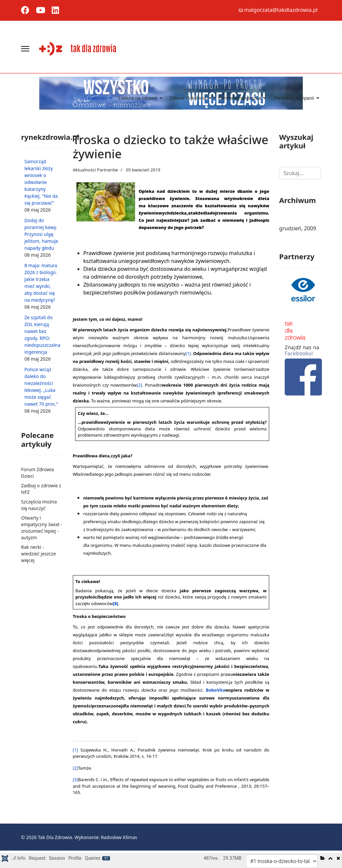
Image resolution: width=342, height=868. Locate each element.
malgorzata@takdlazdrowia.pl (281, 10)
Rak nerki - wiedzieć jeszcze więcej (39, 554)
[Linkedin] (55, 11)
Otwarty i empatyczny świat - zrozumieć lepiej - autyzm (42, 528)
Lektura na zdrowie (138, 98)
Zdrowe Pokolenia (188, 98)
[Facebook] (25, 11)
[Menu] (25, 49)
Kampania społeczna (240, 98)
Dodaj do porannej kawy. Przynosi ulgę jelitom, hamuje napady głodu (41, 234)
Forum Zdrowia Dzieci (38, 473)
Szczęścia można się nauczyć (39, 505)
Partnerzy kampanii (294, 98)
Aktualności (95, 98)
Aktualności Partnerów (95, 170)
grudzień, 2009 (298, 228)
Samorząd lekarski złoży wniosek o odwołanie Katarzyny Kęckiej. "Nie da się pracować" (41, 182)
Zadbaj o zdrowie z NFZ (41, 489)
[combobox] (300, 173)
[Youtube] (41, 11)
